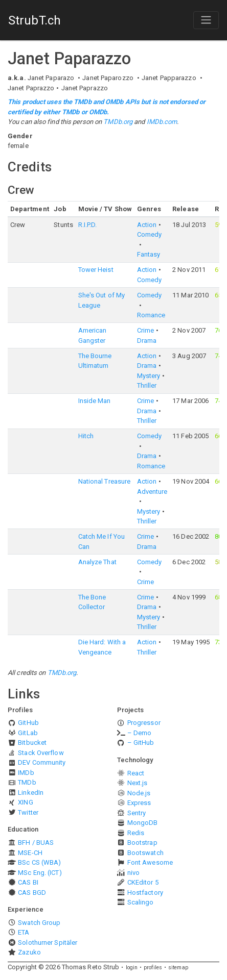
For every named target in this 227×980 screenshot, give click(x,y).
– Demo (140, 733)
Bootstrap (142, 843)
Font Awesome (150, 862)
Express (139, 803)
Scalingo (141, 902)
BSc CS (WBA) (39, 862)
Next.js (138, 783)
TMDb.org (118, 122)
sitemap (178, 968)
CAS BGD (32, 893)
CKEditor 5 (143, 882)
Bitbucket (32, 743)
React (136, 773)
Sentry (137, 813)
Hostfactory (145, 893)
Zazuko (29, 952)
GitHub (28, 723)
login (132, 968)
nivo (133, 873)
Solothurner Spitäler (48, 943)
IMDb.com (162, 122)
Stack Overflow (41, 753)
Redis (136, 833)
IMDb (26, 773)
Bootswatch (145, 853)
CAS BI (28, 882)
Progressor (144, 723)
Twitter (28, 812)
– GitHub (141, 743)
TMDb (27, 782)
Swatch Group (39, 923)
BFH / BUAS (36, 843)
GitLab (28, 733)
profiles (153, 968)
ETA (24, 932)
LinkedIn (31, 793)
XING (25, 802)
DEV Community (42, 762)
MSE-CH (30, 853)
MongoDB (143, 823)
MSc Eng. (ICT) (40, 873)
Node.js (139, 793)
